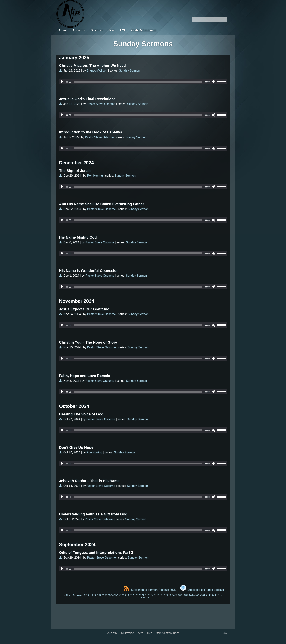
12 (106, 595)
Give (112, 30)
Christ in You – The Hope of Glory (88, 342)
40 (192, 595)
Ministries (97, 30)
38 (185, 595)
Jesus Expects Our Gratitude (84, 309)
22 (137, 595)
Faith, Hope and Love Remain (85, 376)
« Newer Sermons (73, 595)
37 (182, 595)
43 (201, 595)
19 (128, 595)
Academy (79, 30)
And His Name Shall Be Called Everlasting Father (102, 204)
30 (161, 595)
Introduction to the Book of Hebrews (91, 132)
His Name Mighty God (78, 237)
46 (210, 595)
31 (164, 595)
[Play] (62, 82)
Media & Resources (144, 30)
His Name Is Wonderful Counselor (88, 271)
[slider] (138, 82)
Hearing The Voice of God (81, 414)
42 (198, 595)
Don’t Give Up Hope (76, 447)
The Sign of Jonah (75, 171)
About (63, 30)
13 (109, 595)
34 (173, 595)
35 (176, 595)
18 (124, 595)
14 (112, 595)
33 (170, 595)
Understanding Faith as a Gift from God (93, 514)
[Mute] (214, 82)
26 (149, 595)
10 (100, 595)
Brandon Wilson (97, 71)
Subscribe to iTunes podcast (202, 590)
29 (158, 595)
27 (152, 595)
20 (131, 595)
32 (167, 595)
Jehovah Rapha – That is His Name (89, 481)
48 (216, 595)
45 (207, 595)
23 (140, 595)
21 (134, 595)
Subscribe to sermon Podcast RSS (150, 590)
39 (189, 595)
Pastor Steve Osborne (101, 104)
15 (115, 595)
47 (213, 595)
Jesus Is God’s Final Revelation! (87, 99)
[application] (143, 82)
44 (204, 595)
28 (155, 595)
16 (118, 595)
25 (146, 595)
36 (179, 595)
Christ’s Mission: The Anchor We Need (92, 66)
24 (143, 595)
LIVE (123, 30)
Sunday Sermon (129, 71)
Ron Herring (95, 176)
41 (195, 595)
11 (103, 595)
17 (121, 595)
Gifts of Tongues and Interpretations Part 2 (96, 553)
